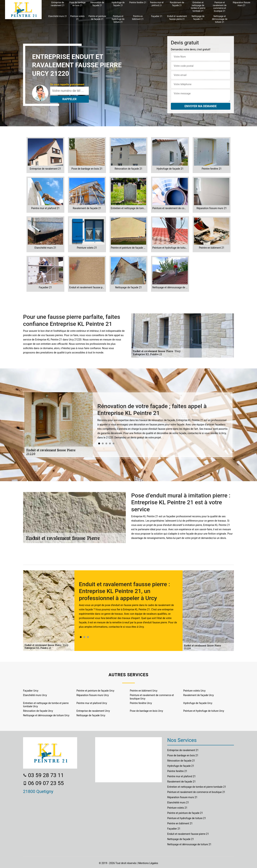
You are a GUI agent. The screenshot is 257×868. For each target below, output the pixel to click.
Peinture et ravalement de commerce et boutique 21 (220, 7)
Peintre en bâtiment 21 (138, 18)
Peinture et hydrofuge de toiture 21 (118, 19)
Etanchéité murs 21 (58, 16)
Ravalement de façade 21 (177, 4)
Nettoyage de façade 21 (198, 18)
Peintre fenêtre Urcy (141, 703)
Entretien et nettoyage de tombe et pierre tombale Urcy (46, 705)
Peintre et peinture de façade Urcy (95, 691)
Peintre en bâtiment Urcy (144, 691)
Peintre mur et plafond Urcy (92, 703)
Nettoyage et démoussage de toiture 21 (220, 19)
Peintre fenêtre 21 (138, 3)
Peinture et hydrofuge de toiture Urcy (204, 711)
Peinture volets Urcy (194, 691)
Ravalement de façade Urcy (199, 695)
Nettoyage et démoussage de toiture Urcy (46, 715)
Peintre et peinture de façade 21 (97, 18)
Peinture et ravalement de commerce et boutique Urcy (152, 697)
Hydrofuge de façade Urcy (198, 703)
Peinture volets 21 (77, 18)
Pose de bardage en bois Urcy (147, 711)
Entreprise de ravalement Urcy (93, 711)
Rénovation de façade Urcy (38, 711)
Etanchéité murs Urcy (35, 695)
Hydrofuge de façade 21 (118, 4)
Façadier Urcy (31, 691)
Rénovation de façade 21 (97, 4)
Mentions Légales (148, 863)
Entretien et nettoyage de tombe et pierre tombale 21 (198, 7)
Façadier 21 (157, 16)
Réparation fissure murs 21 (242, 4)
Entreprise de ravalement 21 (58, 4)
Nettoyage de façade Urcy (91, 715)
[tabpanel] (163, 423)
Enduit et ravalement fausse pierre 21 (177, 18)
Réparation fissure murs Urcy (93, 695)
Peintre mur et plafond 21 (157, 4)
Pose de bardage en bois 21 (77, 4)
